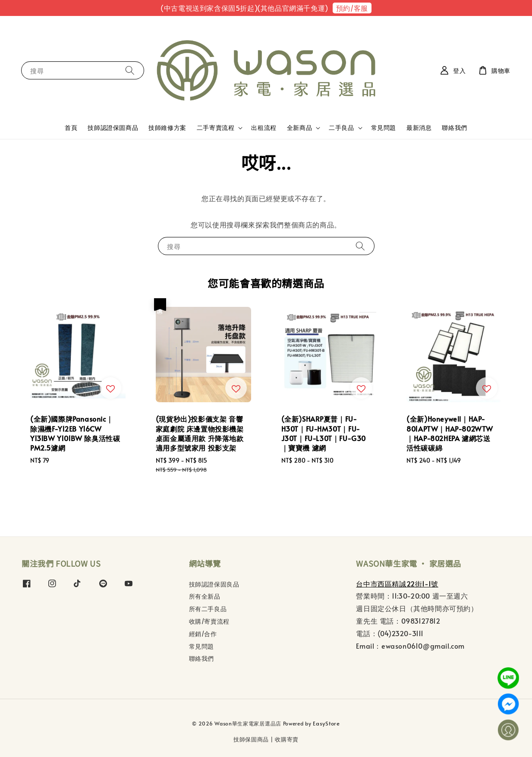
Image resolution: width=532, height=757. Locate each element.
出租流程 (264, 128)
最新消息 (419, 128)
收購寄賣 (287, 739)
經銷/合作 (203, 634)
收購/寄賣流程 (209, 621)
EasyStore (326, 723)
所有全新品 (205, 596)
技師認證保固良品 (214, 584)
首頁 (71, 128)
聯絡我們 (454, 128)
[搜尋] (130, 70)
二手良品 (341, 128)
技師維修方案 (167, 128)
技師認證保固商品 (113, 128)
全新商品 (299, 128)
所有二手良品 (208, 609)
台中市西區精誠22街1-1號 (397, 584)
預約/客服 (352, 8)
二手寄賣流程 (216, 128)
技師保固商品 (251, 739)
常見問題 (384, 128)
